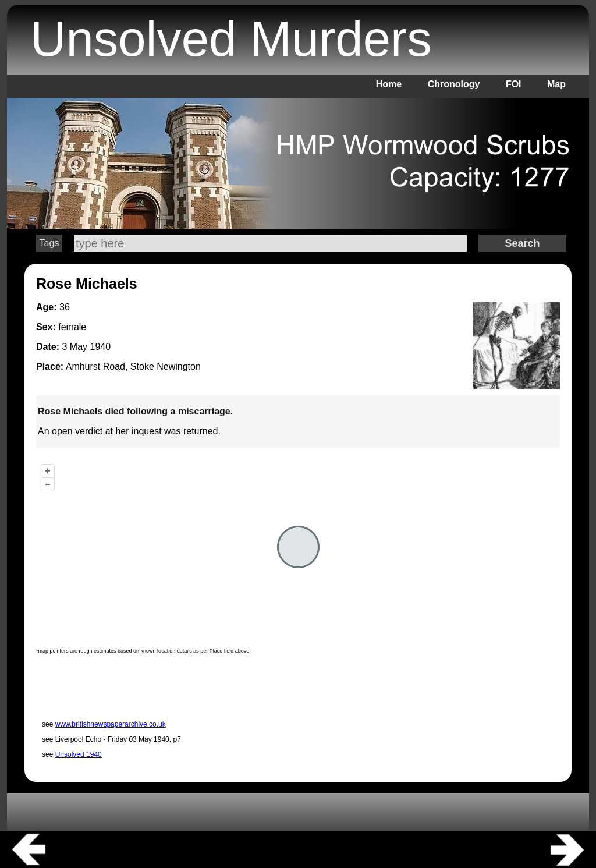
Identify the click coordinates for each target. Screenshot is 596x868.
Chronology (454, 84)
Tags (49, 243)
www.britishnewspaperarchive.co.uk (111, 724)
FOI (514, 84)
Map (556, 84)
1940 (100, 347)
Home (389, 84)
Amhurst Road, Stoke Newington (133, 366)
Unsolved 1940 (79, 754)
